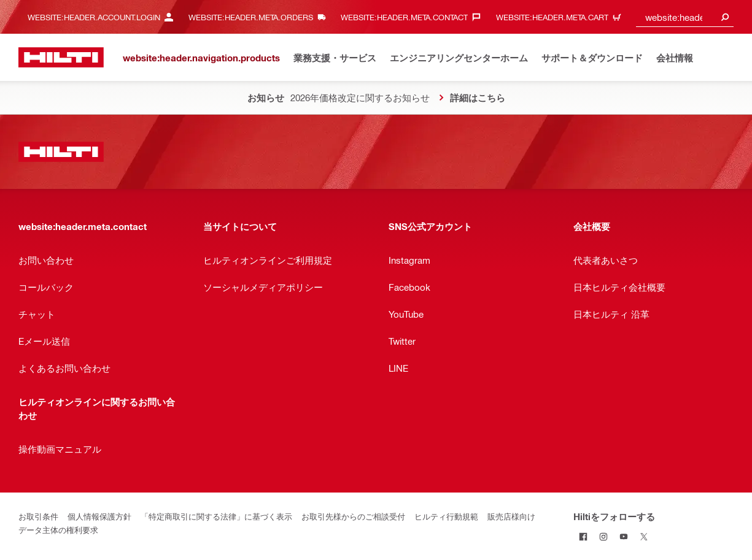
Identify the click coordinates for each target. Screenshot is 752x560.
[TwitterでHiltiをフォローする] (644, 536)
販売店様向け (511, 516)
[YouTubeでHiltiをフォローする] (624, 536)
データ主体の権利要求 (58, 530)
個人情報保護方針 (99, 516)
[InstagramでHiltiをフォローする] (604, 536)
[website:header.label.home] (61, 57)
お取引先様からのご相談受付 (353, 516)
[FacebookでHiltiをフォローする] (583, 536)
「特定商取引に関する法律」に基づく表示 (216, 516)
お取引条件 (38, 516)
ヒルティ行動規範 (446, 516)
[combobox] (685, 17)
